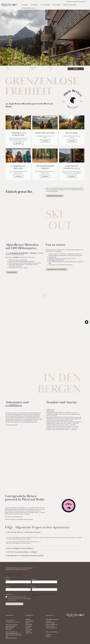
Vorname (8, 579)
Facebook (48, 636)
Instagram (48, 635)
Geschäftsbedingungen (52, 619)
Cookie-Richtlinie (50, 623)
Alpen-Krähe (29, 633)
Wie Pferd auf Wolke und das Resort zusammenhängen (19, 519)
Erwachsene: (33, 68)
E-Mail (8, 587)
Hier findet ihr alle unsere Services (14, 517)
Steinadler (28, 631)
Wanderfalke (29, 624)
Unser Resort (34, 5)
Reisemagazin (57, 5)
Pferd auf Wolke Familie (70, 5)
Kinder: (51, 68)
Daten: (8, 68)
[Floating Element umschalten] (87, 322)
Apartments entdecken (12, 425)
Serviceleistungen (45, 5)
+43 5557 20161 (10, 620)
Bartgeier (28, 619)
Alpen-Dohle (29, 629)
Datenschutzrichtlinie (22, 600)
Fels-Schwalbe (29, 621)
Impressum (49, 621)
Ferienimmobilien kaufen (29, 8)
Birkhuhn (28, 628)
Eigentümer (76, 2)
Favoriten (82, 2)
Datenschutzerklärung (52, 624)
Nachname (34, 579)
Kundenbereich (70, 2)
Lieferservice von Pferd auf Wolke (57, 259)
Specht (28, 623)
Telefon (34, 587)
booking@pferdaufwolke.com (13, 622)
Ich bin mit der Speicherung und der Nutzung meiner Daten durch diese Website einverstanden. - (19, 598)
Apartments (25, 5)
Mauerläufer (29, 626)
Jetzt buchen (18, 143)
